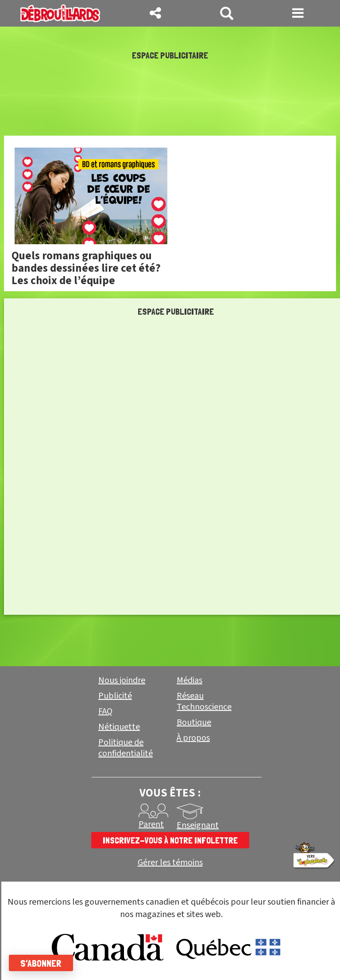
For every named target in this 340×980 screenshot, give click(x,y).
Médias (189, 680)
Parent (151, 824)
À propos (193, 738)
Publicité (115, 696)
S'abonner (41, 963)
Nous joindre (122, 680)
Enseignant (198, 825)
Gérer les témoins (170, 863)
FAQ (105, 711)
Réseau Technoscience (204, 701)
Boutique (194, 722)
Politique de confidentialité (126, 748)
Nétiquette (119, 727)
